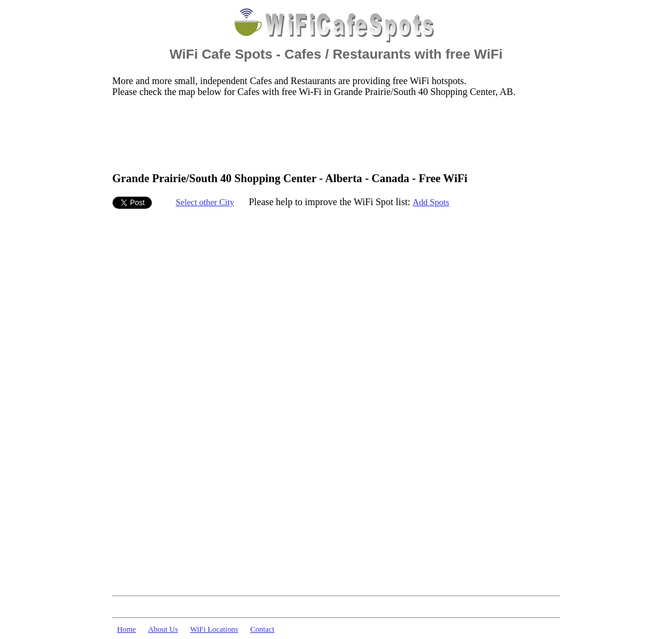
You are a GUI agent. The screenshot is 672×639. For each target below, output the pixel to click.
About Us (163, 629)
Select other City (205, 202)
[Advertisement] (333, 134)
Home (127, 629)
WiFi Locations (214, 629)
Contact (263, 629)
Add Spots (431, 202)
